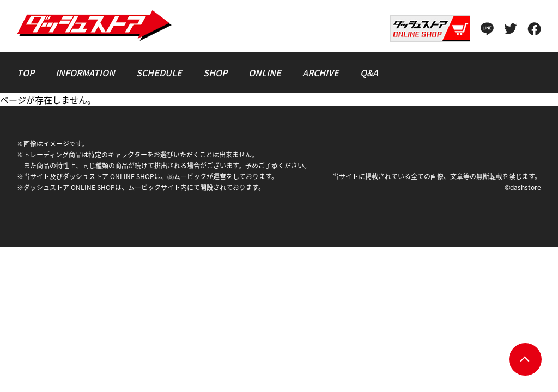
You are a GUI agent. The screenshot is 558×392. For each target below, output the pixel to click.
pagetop (525, 359)
